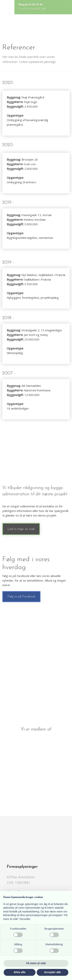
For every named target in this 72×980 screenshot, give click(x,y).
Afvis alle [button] (19, 972)
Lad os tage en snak (21, 529)
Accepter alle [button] (53, 972)
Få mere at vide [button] (36, 963)
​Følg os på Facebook (21, 597)
